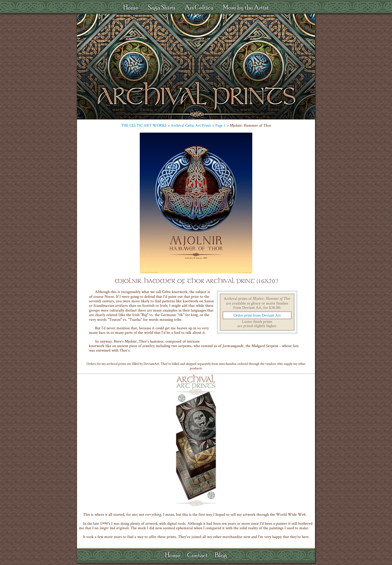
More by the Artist (246, 7)
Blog (221, 555)
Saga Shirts (162, 7)
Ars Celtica (199, 7)
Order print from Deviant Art (257, 315)
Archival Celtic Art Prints (191, 125)
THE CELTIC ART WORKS (144, 125)
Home (131, 7)
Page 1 (220, 125)
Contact (197, 555)
